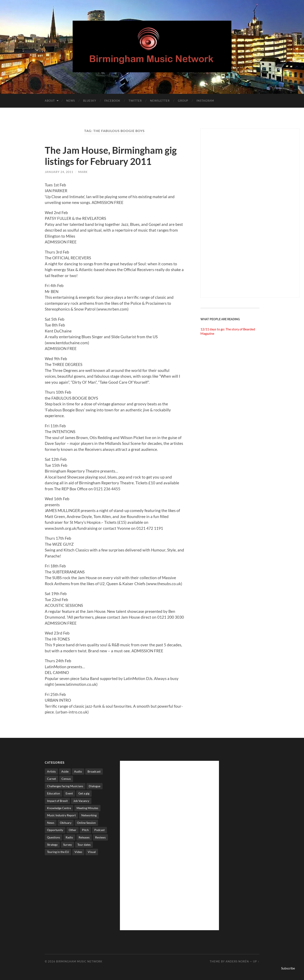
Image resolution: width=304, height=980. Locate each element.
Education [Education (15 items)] (54, 793)
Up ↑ (256, 961)
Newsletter (160, 101)
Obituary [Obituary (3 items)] (66, 823)
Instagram (205, 101)
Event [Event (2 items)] (69, 793)
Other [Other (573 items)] (73, 830)
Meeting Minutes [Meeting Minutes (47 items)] (87, 808)
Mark (83, 172)
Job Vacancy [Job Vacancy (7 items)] (81, 801)
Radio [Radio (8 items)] (69, 837)
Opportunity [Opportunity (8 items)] (55, 830)
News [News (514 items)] (51, 823)
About (50, 101)
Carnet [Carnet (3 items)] (51, 779)
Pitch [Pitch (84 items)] (85, 830)
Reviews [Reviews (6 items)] (100, 837)
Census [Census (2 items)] (66, 779)
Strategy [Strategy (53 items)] (52, 845)
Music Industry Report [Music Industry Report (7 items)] (61, 815)
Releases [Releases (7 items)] (84, 837)
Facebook (112, 101)
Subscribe (288, 968)
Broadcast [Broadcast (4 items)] (94, 771)
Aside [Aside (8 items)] (65, 771)
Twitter (135, 101)
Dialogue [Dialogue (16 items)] (95, 786)
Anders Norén (237, 961)
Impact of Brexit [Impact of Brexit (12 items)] (57, 801)
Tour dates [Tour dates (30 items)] (84, 845)
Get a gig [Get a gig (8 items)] (84, 793)
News (71, 101)
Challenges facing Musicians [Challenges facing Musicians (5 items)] (65, 786)
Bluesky (90, 101)
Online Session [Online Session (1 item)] (86, 823)
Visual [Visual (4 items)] (92, 852)
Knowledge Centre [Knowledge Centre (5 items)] (59, 808)
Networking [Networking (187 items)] (89, 815)
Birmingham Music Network (79, 961)
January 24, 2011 (59, 172)
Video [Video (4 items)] (78, 852)
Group (183, 101)
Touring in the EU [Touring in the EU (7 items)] (58, 852)
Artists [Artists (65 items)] (51, 771)
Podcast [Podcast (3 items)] (99, 830)
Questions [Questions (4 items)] (54, 837)
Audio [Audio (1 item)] (78, 771)
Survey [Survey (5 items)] (67, 845)
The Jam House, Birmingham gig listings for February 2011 (111, 156)
